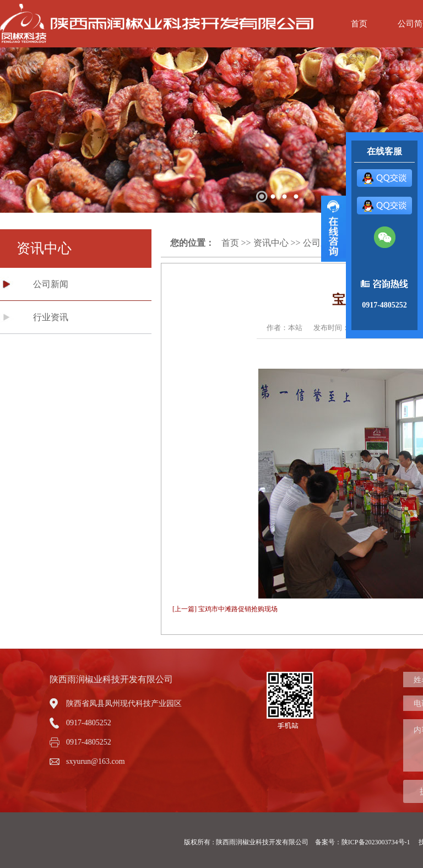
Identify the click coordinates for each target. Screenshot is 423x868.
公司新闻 (51, 284)
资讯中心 (271, 243)
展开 (333, 229)
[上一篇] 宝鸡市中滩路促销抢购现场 (225, 609)
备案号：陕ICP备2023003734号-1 (364, 842)
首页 (359, 24)
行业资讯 (51, 317)
